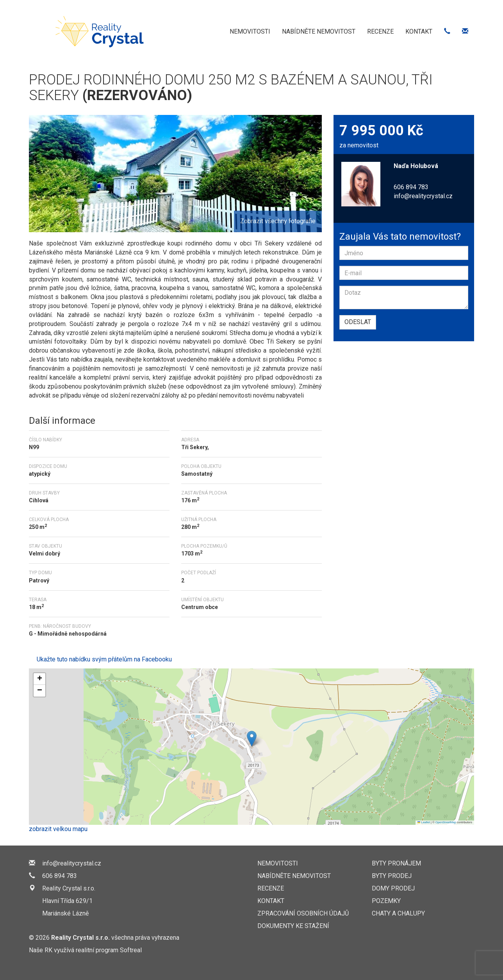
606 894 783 (60, 876)
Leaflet (424, 822)
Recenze (380, 31)
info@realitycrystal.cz (423, 196)
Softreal (131, 950)
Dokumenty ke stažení (293, 926)
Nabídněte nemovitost (319, 31)
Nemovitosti (250, 31)
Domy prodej (393, 888)
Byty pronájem (396, 863)
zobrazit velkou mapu (58, 829)
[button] (252, 739)
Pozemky (386, 901)
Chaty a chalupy (398, 913)
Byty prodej (392, 876)
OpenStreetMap (446, 822)
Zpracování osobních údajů (303, 913)
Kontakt (419, 31)
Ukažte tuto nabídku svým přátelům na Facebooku (104, 659)
